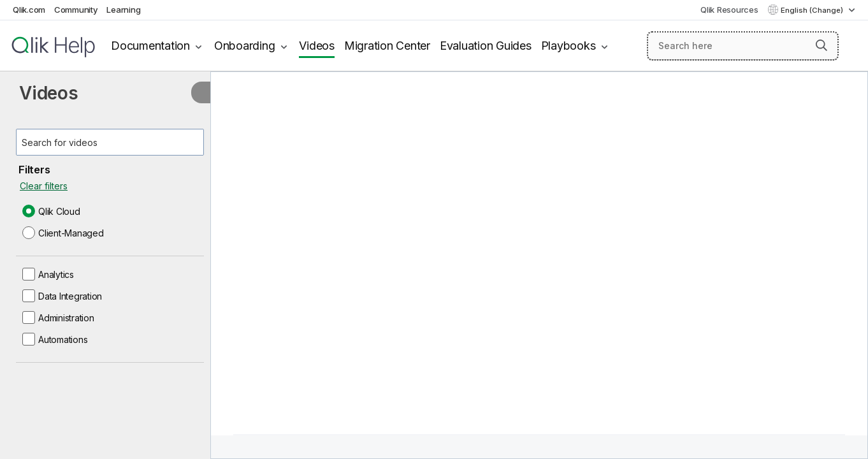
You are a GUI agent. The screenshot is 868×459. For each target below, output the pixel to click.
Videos (317, 46)
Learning (123, 10)
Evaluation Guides (486, 46)
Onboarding (245, 46)
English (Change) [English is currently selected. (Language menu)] (813, 10)
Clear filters (44, 186)
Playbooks (568, 46)
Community (76, 10)
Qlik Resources (729, 10)
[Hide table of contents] (201, 92)
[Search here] (743, 46)
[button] (821, 45)
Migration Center (387, 46)
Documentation (150, 46)
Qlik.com (29, 10)
